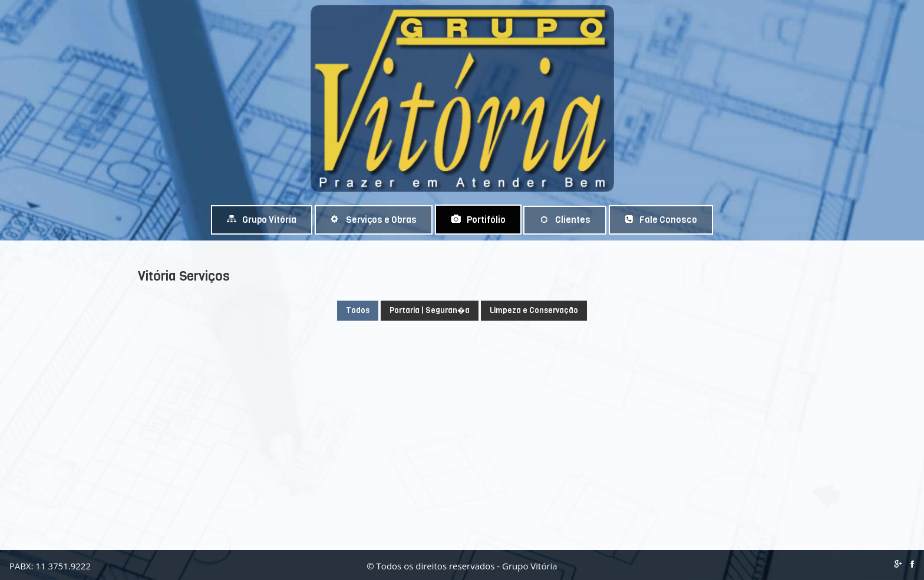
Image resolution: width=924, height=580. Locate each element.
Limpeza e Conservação (534, 310)
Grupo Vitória (262, 220)
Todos (358, 310)
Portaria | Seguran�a (430, 310)
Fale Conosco (661, 220)
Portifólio (478, 220)
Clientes (565, 220)
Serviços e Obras (374, 220)
